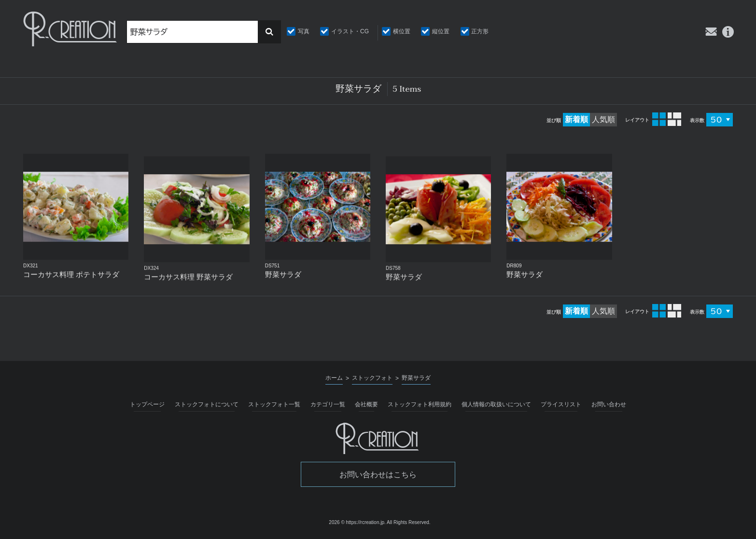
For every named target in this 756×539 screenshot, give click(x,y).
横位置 (402, 31)
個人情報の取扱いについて (496, 404)
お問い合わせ (609, 404)
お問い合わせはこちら (378, 475)
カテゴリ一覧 (328, 404)
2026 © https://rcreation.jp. (357, 522)
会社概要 (366, 404)
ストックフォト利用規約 (420, 404)
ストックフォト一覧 (274, 404)
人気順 (603, 119)
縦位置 (441, 31)
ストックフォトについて (207, 404)
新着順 (576, 119)
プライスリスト (561, 404)
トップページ (147, 404)
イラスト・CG (350, 31)
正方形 (480, 31)
